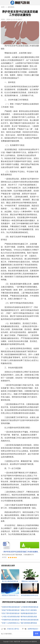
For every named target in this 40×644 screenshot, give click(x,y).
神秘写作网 (17, 642)
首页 (3, 7)
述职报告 (11, 7)
